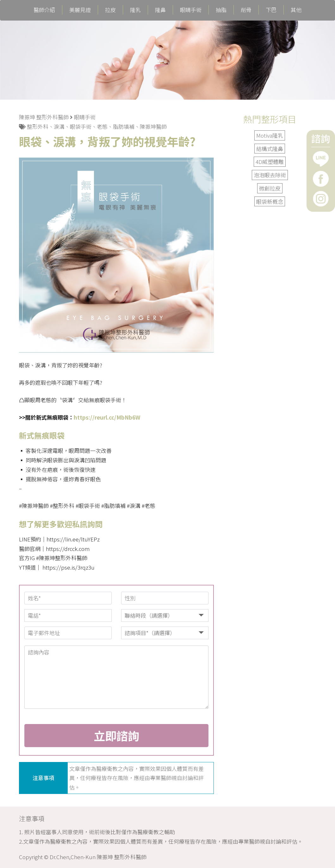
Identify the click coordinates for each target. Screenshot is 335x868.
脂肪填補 (124, 126)
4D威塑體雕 (270, 162)
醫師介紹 (44, 10)
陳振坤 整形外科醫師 (44, 117)
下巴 (271, 10)
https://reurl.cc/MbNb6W (107, 417)
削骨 (246, 10)
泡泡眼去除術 (270, 175)
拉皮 (110, 10)
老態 (102, 126)
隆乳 (135, 10)
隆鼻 (160, 10)
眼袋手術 (81, 126)
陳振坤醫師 (153, 126)
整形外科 (38, 126)
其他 (296, 10)
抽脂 (221, 10)
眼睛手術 (191, 10)
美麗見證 (80, 10)
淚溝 (59, 126)
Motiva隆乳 (270, 135)
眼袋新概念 (270, 201)
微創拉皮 (270, 188)
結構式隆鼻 (270, 149)
